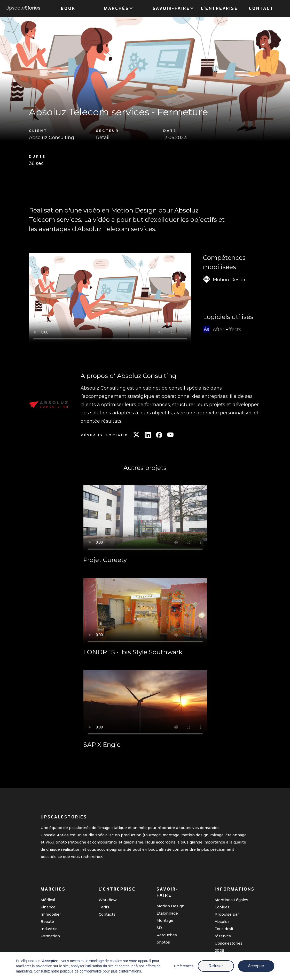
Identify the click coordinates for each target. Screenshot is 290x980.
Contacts (107, 914)
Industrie (49, 929)
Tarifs (104, 907)
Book (68, 8)
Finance (48, 907)
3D (159, 928)
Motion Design (170, 906)
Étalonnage (167, 913)
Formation (50, 936)
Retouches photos (167, 939)
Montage (165, 921)
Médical (48, 900)
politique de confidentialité (81, 971)
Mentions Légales (231, 900)
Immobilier (51, 914)
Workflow (108, 900)
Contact (261, 8)
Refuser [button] (216, 966)
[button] (116, 7)
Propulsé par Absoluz (227, 918)
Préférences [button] (184, 966)
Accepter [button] (256, 966)
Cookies (222, 907)
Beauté (47, 922)
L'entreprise (219, 8)
